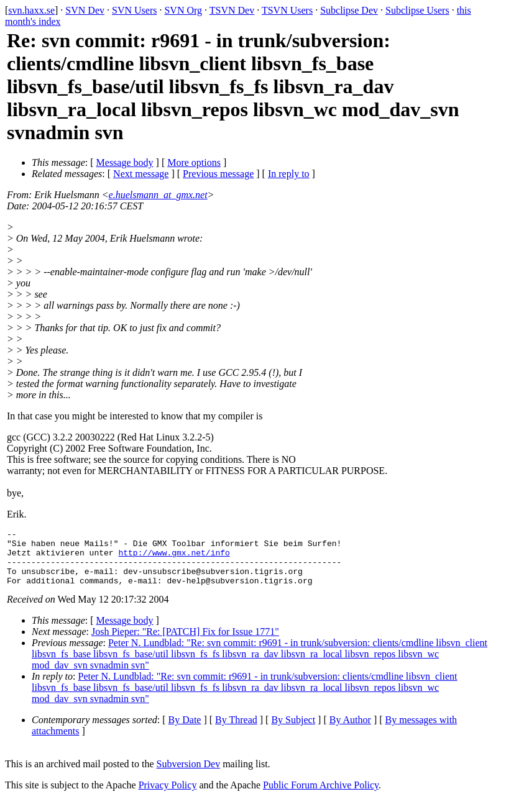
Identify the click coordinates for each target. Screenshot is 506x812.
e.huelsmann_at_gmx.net (158, 195)
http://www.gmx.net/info (174, 558)
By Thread (236, 731)
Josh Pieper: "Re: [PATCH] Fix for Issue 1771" (185, 643)
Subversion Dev (189, 775)
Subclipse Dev (349, 10)
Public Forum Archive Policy (321, 796)
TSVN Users (287, 10)
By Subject (293, 731)
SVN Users (134, 10)
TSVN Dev (232, 10)
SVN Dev (85, 10)
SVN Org (183, 10)
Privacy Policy (168, 796)
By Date (185, 731)
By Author (350, 731)
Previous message (218, 174)
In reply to (289, 174)
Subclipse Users (417, 10)
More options (194, 162)
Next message (141, 174)
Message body (125, 162)
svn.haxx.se (31, 10)
